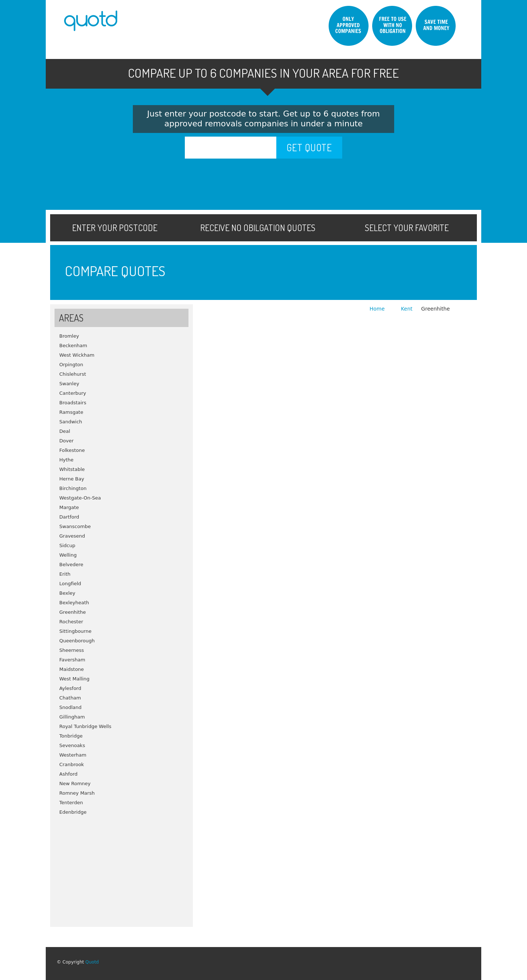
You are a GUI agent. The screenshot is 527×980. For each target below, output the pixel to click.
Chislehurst (73, 374)
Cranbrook (72, 764)
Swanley (69, 384)
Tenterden (71, 803)
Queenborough (77, 641)
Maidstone (72, 669)
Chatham (70, 698)
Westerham (73, 755)
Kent (407, 309)
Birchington (73, 488)
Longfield (70, 584)
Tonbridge (71, 736)
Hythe (66, 460)
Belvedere (71, 565)
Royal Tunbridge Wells (85, 726)
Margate (69, 507)
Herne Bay (72, 479)
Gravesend (72, 536)
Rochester (71, 622)
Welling (68, 555)
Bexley (67, 593)
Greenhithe (73, 612)
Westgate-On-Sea (80, 498)
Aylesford (70, 688)
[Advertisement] (122, 868)
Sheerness (72, 650)
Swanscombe (75, 526)
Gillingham (72, 717)
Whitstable (72, 469)
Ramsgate (71, 412)
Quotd (92, 962)
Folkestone (72, 450)
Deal (65, 431)
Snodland (70, 707)
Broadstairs (73, 403)
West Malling (74, 679)
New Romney (75, 784)
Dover (66, 441)
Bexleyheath (74, 603)
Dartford (69, 517)
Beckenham (73, 346)
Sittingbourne (75, 631)
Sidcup (67, 545)
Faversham (72, 660)
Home (378, 309)
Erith (65, 574)
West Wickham (77, 355)
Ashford (68, 774)
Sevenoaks (72, 745)
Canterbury (73, 393)
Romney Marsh (77, 793)
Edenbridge (73, 812)
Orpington (71, 365)
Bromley (69, 336)
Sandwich (71, 422)
